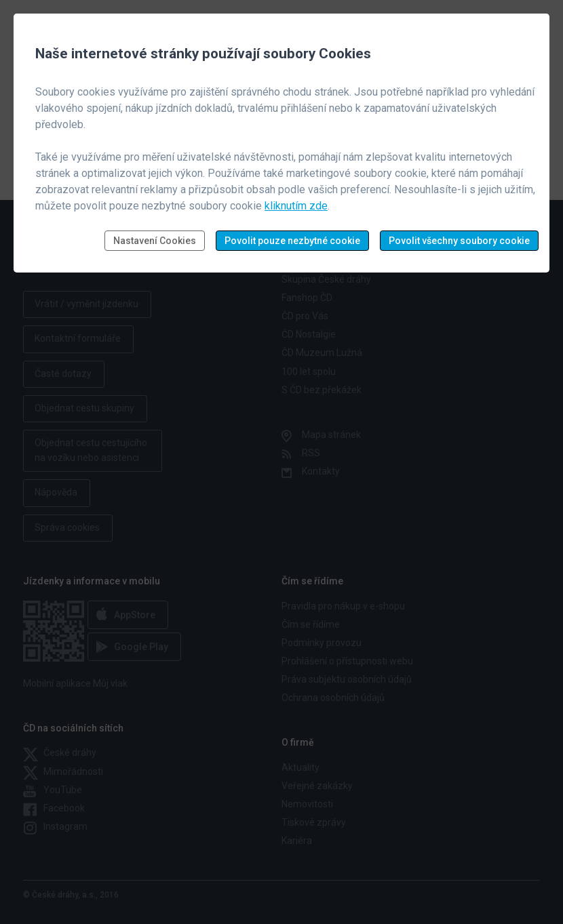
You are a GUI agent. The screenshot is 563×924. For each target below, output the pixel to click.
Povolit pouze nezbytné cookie (292, 241)
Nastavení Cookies (155, 241)
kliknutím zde (296, 206)
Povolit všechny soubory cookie (459, 241)
